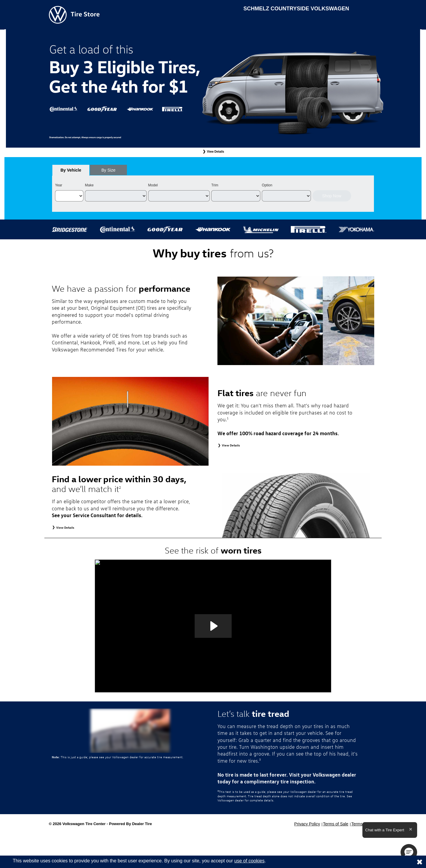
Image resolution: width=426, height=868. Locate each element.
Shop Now (332, 196)
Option (267, 185)
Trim (215, 185)
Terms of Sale (336, 824)
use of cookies (249, 861)
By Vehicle (71, 172)
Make (89, 185)
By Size (108, 170)
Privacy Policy (307, 824)
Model (153, 185)
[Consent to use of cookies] (419, 862)
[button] (409, 852)
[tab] (71, 170)
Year (59, 185)
